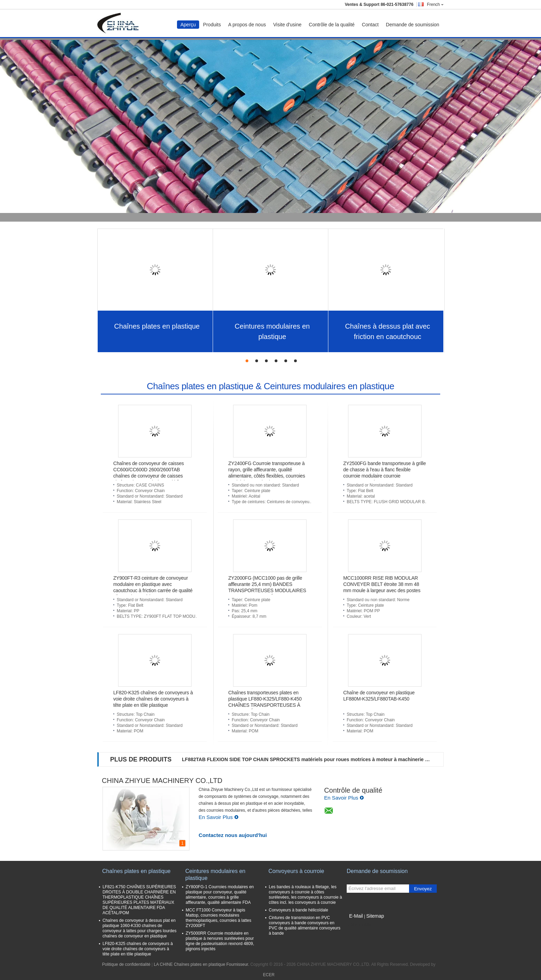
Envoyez (423, 889)
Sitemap (375, 916)
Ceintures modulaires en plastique (272, 331)
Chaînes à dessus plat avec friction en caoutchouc (388, 331)
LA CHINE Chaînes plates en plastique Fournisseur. (202, 964)
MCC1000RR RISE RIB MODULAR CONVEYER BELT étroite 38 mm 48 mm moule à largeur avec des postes (382, 584)
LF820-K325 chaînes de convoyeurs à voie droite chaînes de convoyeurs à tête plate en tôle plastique (153, 699)
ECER (269, 975)
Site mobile (359, 925)
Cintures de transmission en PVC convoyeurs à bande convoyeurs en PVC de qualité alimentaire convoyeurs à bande (305, 925)
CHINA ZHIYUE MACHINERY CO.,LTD (162, 781)
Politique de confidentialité (126, 964)
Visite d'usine (287, 25)
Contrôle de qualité (353, 790)
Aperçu (188, 25)
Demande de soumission (413, 25)
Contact (370, 25)
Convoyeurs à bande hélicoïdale (298, 910)
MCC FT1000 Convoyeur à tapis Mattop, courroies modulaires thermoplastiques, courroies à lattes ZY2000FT (218, 918)
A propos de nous (247, 25)
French (435, 5)
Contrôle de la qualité (332, 25)
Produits (212, 25)
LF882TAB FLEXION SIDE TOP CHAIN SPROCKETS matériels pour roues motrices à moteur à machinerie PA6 (307, 759)
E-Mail (356, 916)
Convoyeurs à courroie (296, 871)
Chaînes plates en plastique (157, 326)
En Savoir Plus (219, 817)
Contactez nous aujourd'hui (233, 835)
